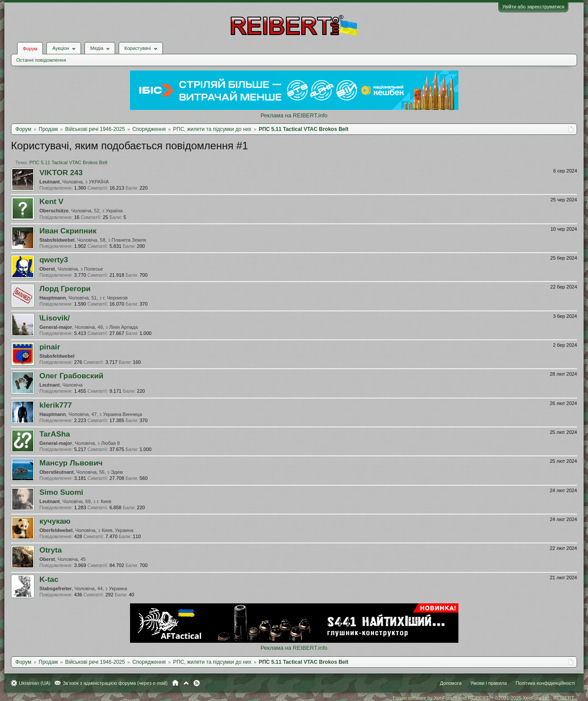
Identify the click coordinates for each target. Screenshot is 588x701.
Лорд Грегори (65, 289)
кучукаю (55, 521)
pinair (50, 347)
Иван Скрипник (68, 231)
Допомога (451, 683)
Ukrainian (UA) (35, 683)
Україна (114, 211)
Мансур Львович (71, 463)
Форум (30, 49)
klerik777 (56, 405)
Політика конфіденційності (545, 683)
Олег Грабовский (71, 376)
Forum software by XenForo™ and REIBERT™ (484, 698)
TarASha (55, 434)
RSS (197, 683)
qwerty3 (54, 260)
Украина (118, 588)
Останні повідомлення (41, 60)
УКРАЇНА (99, 182)
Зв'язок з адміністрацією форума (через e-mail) (115, 683)
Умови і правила (488, 683)
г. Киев (104, 501)
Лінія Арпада (123, 327)
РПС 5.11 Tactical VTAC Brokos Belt (68, 162)
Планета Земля (129, 240)
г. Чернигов (115, 298)
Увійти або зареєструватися (533, 7)
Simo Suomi (61, 492)
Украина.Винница (122, 414)
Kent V (51, 201)
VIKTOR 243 (61, 173)
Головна (175, 683)
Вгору (186, 683)
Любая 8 (111, 443)
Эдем (117, 472)
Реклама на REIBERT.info (294, 115)
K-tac (49, 579)
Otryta (51, 550)
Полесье (94, 269)
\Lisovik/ (55, 318)
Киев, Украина (118, 530)
